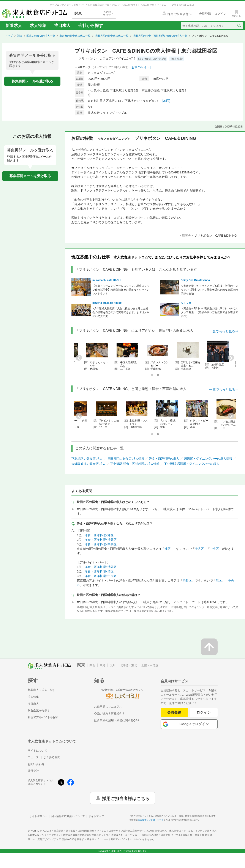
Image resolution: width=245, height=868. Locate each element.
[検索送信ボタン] (239, 26)
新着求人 (14, 26)
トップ (9, 36)
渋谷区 (199, 549)
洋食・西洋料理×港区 (99, 535)
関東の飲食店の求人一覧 (41, 36)
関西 (92, 665)
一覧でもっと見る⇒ (224, 331)
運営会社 (33, 771)
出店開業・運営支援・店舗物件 (80, 831)
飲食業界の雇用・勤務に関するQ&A (117, 720)
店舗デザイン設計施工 (131, 831)
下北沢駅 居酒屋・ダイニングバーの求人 (192, 464)
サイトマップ (96, 816)
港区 (168, 549)
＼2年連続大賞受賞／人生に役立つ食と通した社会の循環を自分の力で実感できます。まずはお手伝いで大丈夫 (121, 312)
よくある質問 (52, 757)
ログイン (204, 712)
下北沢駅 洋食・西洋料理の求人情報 (135, 464)
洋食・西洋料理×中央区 (101, 544)
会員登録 (174, 712)
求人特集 (38, 26)
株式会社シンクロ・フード (151, 820)
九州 (113, 665)
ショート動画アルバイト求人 (128, 839)
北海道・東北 (128, 665)
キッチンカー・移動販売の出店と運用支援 (153, 835)
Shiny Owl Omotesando (195, 280)
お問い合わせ (36, 764)
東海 (103, 665)
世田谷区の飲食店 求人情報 (126, 459)
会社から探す (91, 26)
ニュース (33, 757)
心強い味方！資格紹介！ (110, 713)
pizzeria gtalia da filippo (107, 303)
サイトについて (37, 751)
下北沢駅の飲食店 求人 (87, 459)
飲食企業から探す (39, 710)
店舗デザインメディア (56, 839)
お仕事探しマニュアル (108, 707)
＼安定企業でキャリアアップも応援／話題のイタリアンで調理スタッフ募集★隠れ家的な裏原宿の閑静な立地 (209, 290)
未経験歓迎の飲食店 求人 (89, 464)
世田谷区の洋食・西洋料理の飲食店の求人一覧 (160, 36)
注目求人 (62, 26)
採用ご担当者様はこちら (126, 798)
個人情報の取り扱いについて (68, 816)
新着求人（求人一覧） (42, 690)
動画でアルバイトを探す (43, 717)
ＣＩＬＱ (186, 303)
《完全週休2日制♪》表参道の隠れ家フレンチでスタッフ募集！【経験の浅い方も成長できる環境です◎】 (209, 312)
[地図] (166, 101)
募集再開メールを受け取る (32, 81)
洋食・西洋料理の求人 (164, 459)
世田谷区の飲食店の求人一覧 (112, 36)
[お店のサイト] (141, 67)
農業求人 (88, 839)
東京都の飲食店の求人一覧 (75, 36)
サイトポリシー (38, 816)
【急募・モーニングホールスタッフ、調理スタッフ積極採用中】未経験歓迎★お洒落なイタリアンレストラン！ (121, 290)
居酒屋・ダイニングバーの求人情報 (208, 459)
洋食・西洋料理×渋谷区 (101, 540)
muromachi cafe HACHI (107, 280)
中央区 (214, 549)
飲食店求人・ (174, 831)
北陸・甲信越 (150, 665)
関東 (20, 36)
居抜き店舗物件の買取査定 (93, 835)
